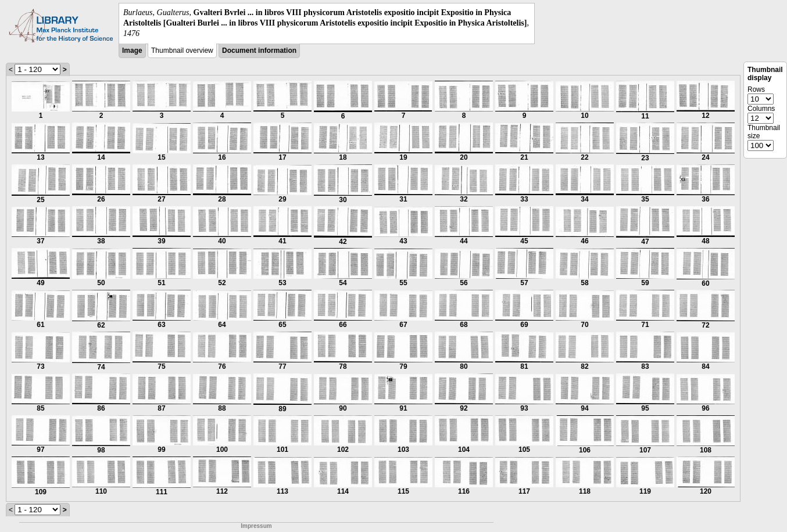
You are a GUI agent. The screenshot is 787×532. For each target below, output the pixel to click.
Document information (259, 51)
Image (132, 51)
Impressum (256, 526)
